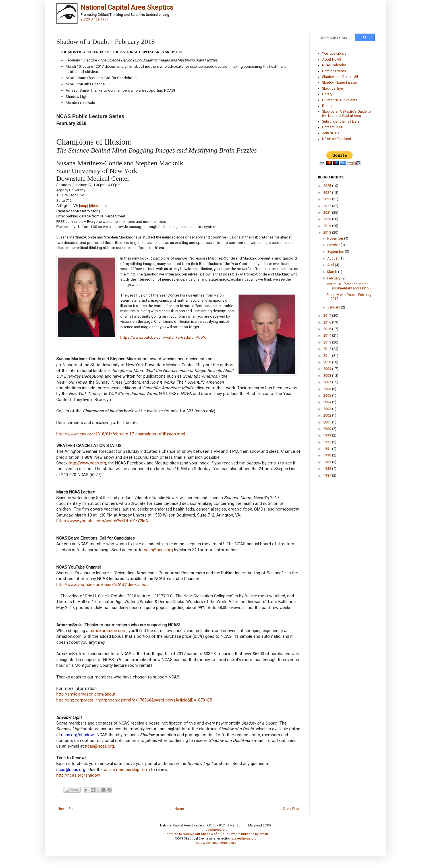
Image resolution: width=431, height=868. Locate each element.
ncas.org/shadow (77, 735)
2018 (328, 233)
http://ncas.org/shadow (78, 775)
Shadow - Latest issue (339, 83)
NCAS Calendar (334, 65)
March (333, 272)
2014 (328, 336)
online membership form (127, 770)
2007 (328, 382)
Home (179, 809)
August (333, 258)
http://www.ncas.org (87, 463)
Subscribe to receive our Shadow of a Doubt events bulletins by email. (216, 834)
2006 (328, 389)
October (334, 245)
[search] (334, 38)
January (334, 307)
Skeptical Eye (332, 89)
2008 (328, 376)
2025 (328, 186)
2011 (328, 356)
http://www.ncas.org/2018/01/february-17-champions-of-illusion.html (121, 434)
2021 (328, 213)
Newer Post (67, 809)
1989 (328, 462)
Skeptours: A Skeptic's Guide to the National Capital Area (346, 114)
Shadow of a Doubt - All (340, 77)
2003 (328, 409)
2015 (328, 329)
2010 (328, 362)
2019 (328, 226)
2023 (328, 199)
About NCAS (331, 59)
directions (98, 206)
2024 (328, 193)
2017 (328, 316)
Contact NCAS (333, 127)
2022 (328, 206)
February (334, 278)
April (331, 265)
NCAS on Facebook (337, 139)
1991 (328, 449)
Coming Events (334, 71)
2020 (328, 219)
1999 (328, 435)
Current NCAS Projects (340, 100)
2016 (328, 322)
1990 (328, 455)
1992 (328, 442)
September (336, 252)
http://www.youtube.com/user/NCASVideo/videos (102, 585)
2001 (328, 422)
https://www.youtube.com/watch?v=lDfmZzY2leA (102, 521)
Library (327, 94)
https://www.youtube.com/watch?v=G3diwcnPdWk (163, 337)
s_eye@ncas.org (244, 839)
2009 (328, 369)
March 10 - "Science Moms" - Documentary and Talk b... (349, 286)
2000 (328, 429)
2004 (328, 402)
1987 (328, 476)
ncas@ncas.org (158, 550)
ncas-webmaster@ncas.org (215, 843)
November (336, 238)
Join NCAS (330, 133)
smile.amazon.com (109, 631)
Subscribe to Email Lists (341, 122)
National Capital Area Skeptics (127, 7)
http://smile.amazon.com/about (86, 694)
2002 (328, 416)
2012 (328, 349)
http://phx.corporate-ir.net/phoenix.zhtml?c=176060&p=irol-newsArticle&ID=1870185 (134, 700)
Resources (331, 106)
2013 (328, 342)
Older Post (291, 809)
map (84, 206)
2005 (328, 396)
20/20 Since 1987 (94, 19)
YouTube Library (334, 54)
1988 (328, 469)
